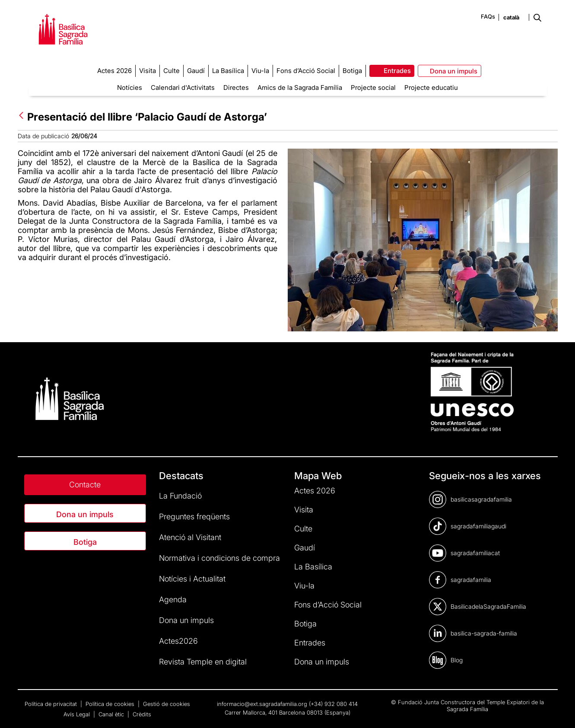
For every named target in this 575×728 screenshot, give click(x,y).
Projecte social (373, 87)
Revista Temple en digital (203, 662)
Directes (236, 87)
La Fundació (180, 496)
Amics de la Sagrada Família (300, 87)
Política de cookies (111, 704)
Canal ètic (112, 714)
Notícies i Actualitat (192, 579)
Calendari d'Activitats (183, 87)
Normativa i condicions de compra (219, 558)
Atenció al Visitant (190, 537)
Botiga (85, 542)
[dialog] (559, 711)
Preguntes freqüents (194, 517)
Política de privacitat (52, 704)
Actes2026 (178, 641)
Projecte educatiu (431, 87)
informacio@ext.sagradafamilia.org (262, 704)
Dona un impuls (85, 514)
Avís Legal (78, 714)
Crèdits (142, 714)
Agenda (173, 599)
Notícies (130, 87)
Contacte (85, 485)
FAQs (488, 16)
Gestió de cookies (167, 704)
